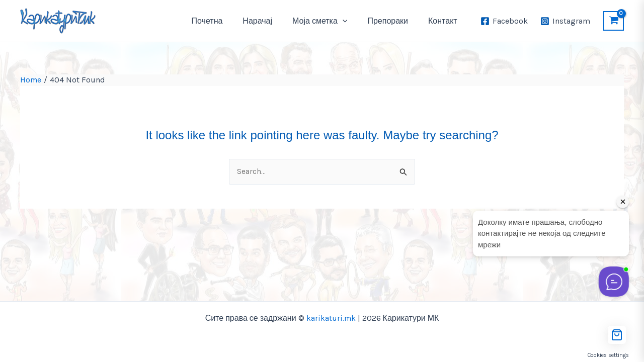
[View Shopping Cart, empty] (614, 21)
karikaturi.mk (331, 318)
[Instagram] (565, 21)
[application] (353, 21)
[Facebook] (504, 21)
